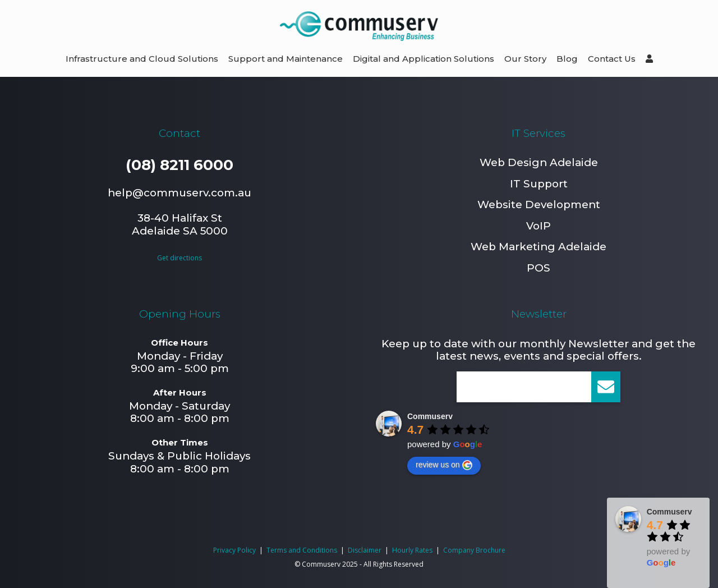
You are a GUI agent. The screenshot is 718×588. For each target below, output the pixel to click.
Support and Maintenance (286, 59)
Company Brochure (474, 550)
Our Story (525, 59)
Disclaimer (365, 550)
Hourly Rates (412, 550)
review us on (444, 465)
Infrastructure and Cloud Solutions (142, 59)
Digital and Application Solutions (424, 59)
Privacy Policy (234, 550)
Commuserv (430, 416)
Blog (567, 59)
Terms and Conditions (302, 550)
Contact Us (612, 59)
